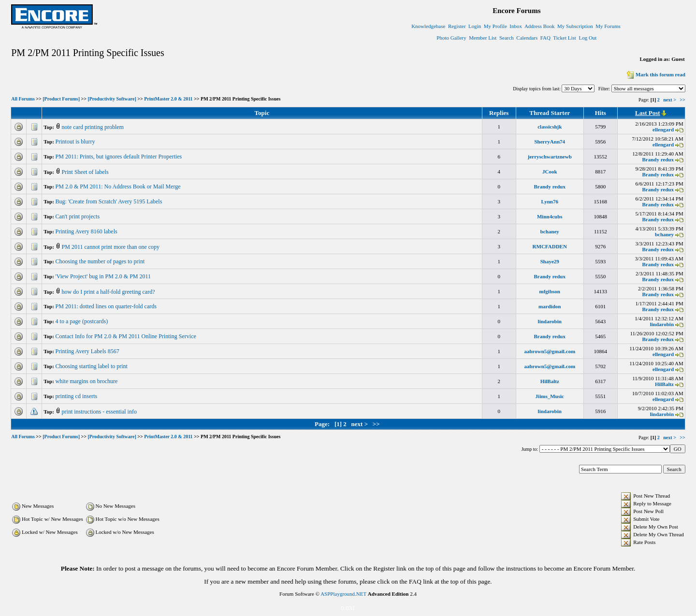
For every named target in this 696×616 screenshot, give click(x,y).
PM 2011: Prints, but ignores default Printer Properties (120, 157)
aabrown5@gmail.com (550, 351)
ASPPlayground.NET (343, 594)
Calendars (527, 38)
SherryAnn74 (550, 142)
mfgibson (550, 291)
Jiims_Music (550, 396)
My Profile (495, 26)
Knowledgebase (428, 26)
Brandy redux (658, 159)
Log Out (587, 38)
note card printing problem (94, 127)
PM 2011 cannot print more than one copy (112, 247)
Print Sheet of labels (86, 172)
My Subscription (575, 26)
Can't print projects (78, 216)
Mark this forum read (655, 74)
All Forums (23, 99)
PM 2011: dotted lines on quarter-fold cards (107, 306)
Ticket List (565, 38)
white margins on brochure (87, 381)
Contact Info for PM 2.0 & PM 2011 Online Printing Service (127, 336)
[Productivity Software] (112, 99)
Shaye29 (550, 261)
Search (507, 38)
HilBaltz (550, 381)
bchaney (550, 231)
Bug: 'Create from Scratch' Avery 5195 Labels (110, 201)
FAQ (545, 38)
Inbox (516, 26)
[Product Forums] (61, 99)
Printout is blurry (76, 142)
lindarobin (550, 321)
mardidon (550, 306)
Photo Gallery (451, 38)
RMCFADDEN (550, 246)
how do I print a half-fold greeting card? (109, 292)
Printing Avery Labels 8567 (88, 351)
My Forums (608, 26)
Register (457, 26)
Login (475, 26)
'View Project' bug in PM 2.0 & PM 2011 (104, 276)
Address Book (540, 26)
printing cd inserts (77, 396)
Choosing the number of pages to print (101, 261)
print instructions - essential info (100, 412)
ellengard (663, 129)
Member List (483, 38)
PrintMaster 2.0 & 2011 (168, 99)
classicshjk (550, 127)
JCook (550, 172)
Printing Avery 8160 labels (87, 231)
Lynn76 (550, 201)
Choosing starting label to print (92, 366)
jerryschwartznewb (550, 157)
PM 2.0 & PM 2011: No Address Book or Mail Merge (119, 186)
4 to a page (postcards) (83, 321)
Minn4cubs (550, 216)
